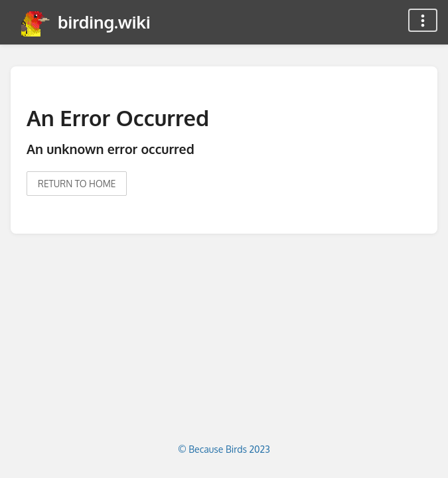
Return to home (77, 184)
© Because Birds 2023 (224, 449)
